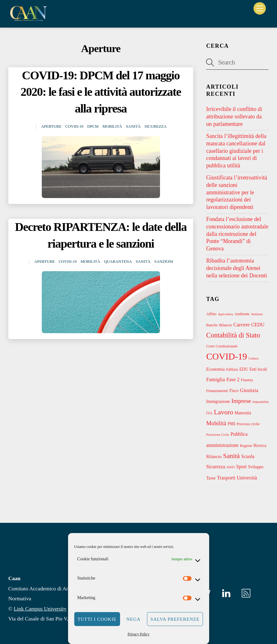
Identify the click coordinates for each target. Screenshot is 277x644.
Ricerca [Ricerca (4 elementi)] (260, 446)
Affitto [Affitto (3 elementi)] (211, 314)
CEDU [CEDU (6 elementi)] (258, 325)
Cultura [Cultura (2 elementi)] (253, 358)
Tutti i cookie (97, 619)
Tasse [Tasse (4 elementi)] (211, 478)
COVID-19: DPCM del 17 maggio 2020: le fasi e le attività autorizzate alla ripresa (101, 92)
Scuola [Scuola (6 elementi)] (248, 456)
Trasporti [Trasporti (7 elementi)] (226, 478)
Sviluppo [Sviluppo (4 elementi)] (256, 467)
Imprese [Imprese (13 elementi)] (241, 401)
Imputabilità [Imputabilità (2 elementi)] (261, 402)
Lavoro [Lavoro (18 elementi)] (223, 412)
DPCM (93, 126)
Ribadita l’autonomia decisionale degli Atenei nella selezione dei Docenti (237, 268)
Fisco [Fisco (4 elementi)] (234, 391)
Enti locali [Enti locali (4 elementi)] (258, 369)
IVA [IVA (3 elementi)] (209, 413)
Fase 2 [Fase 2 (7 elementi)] (233, 379)
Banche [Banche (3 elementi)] (212, 325)
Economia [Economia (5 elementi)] (215, 369)
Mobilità (112, 126)
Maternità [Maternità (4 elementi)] (243, 413)
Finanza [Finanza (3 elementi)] (247, 380)
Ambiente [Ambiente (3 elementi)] (242, 314)
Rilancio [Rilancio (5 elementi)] (214, 457)
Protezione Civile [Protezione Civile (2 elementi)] (218, 435)
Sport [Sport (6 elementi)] (241, 467)
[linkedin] (227, 593)
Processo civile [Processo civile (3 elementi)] (248, 424)
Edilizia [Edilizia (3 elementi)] (232, 369)
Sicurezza (156, 126)
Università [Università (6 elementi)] (247, 478)
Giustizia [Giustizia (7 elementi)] (249, 390)
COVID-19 (74, 126)
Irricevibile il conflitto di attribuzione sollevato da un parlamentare (234, 116)
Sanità (133, 126)
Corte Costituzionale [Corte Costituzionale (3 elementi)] (222, 346)
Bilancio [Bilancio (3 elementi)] (226, 325)
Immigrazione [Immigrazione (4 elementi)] (218, 401)
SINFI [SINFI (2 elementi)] (231, 467)
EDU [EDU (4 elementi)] (244, 369)
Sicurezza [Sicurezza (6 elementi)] (216, 467)
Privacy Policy (138, 634)
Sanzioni (164, 261)
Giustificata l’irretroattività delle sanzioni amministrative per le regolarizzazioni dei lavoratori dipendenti (237, 192)
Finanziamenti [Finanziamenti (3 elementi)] (217, 391)
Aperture (51, 126)
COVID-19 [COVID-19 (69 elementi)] (227, 356)
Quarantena (118, 261)
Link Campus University (40, 609)
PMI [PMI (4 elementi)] (232, 424)
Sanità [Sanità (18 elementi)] (232, 456)
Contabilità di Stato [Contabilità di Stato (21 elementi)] (233, 335)
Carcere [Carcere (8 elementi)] (242, 325)
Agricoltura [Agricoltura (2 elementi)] (225, 314)
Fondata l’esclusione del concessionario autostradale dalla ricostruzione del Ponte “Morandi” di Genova (237, 234)
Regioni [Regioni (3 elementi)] (246, 446)
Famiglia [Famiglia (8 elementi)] (216, 379)
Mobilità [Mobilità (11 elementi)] (216, 423)
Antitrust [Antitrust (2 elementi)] (257, 314)
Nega (134, 619)
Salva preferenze (175, 619)
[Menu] (260, 8)
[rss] (247, 593)
